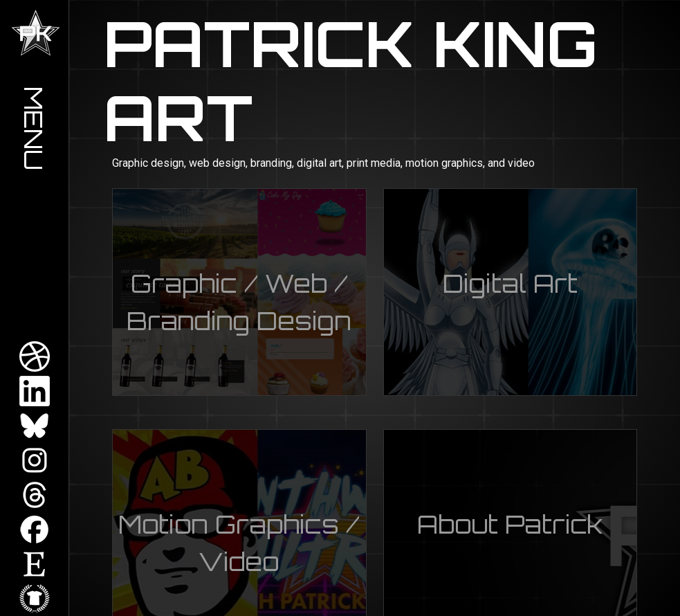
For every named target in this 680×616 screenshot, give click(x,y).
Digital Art (510, 283)
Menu (34, 128)
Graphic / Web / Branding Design (239, 302)
